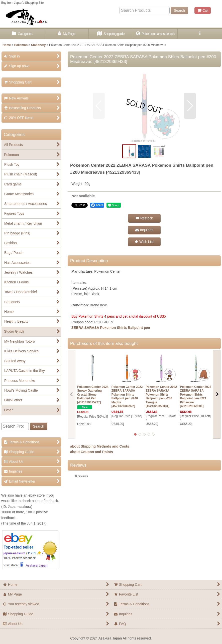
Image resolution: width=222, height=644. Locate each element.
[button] (200, 34)
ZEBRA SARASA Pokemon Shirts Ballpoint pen (111, 328)
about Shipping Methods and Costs (100, 446)
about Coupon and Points (92, 452)
